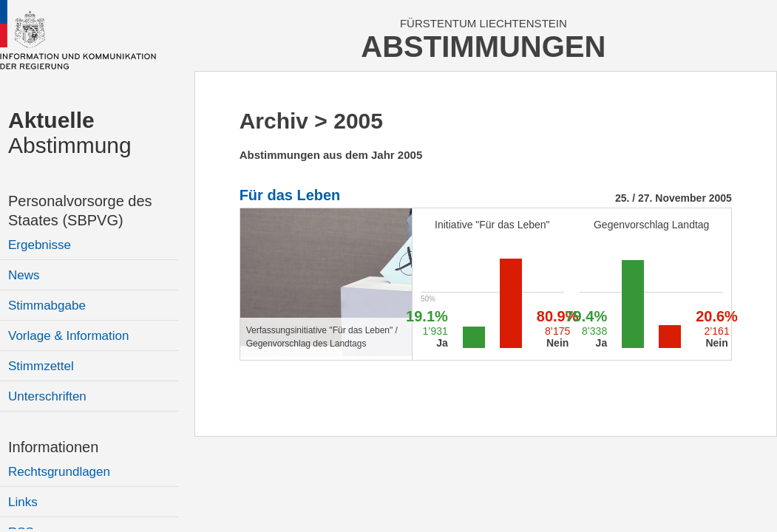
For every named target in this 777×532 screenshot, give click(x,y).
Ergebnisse (40, 245)
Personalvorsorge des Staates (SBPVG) (80, 211)
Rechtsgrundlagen (59, 472)
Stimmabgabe (47, 306)
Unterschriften (47, 396)
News (24, 275)
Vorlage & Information (68, 336)
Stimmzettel (41, 366)
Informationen (53, 447)
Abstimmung (70, 133)
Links (23, 502)
